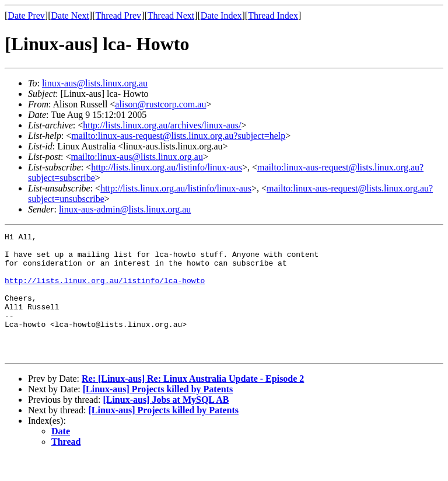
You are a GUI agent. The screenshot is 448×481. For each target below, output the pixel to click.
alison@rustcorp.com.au (160, 104)
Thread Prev (118, 15)
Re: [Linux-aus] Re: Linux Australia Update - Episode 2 (193, 403)
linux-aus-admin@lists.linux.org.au (125, 209)
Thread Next (171, 15)
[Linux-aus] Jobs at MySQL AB (166, 424)
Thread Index (273, 15)
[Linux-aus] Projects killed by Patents (158, 414)
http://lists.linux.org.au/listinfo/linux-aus (167, 167)
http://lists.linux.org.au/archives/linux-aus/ (162, 125)
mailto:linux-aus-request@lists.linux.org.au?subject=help (178, 136)
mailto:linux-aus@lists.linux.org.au (136, 157)
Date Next (70, 15)
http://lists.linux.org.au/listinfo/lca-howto (105, 291)
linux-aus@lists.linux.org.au (95, 83)
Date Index (221, 15)
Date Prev (26, 15)
